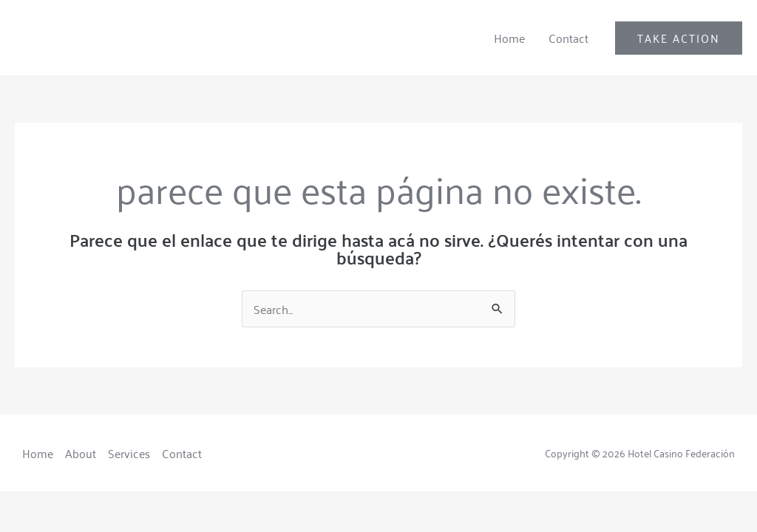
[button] (679, 38)
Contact (568, 38)
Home (509, 38)
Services (129, 453)
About (81, 453)
